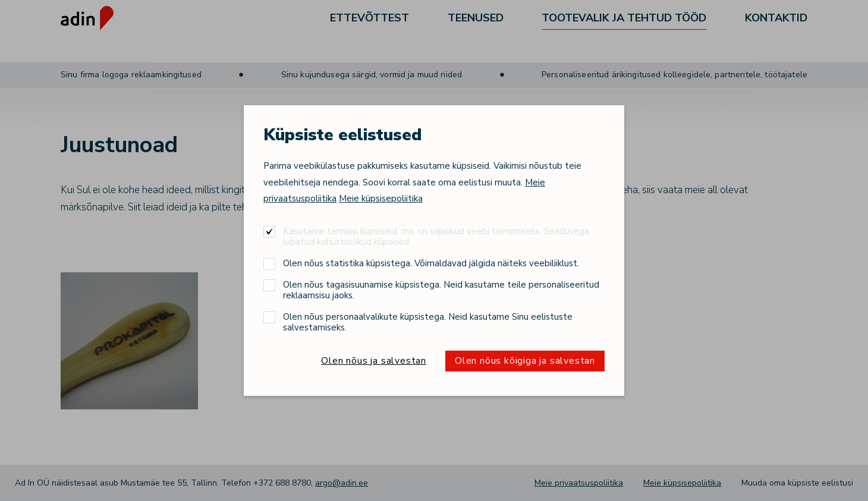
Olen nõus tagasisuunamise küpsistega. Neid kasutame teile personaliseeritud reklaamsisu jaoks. (441, 290)
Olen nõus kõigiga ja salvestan (525, 361)
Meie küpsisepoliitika (381, 198)
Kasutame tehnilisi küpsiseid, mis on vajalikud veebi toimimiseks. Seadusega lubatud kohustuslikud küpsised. (436, 236)
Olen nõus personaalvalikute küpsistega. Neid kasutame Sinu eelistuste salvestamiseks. (428, 322)
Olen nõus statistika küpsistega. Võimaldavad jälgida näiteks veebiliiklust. (431, 263)
